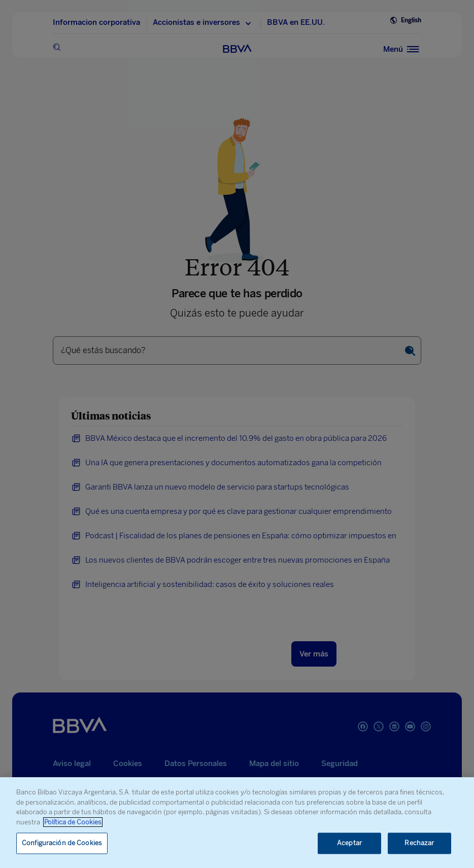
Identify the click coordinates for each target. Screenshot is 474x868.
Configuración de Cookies (62, 843)
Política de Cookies (73, 822)
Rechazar (419, 843)
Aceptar (349, 843)
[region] (237, 823)
